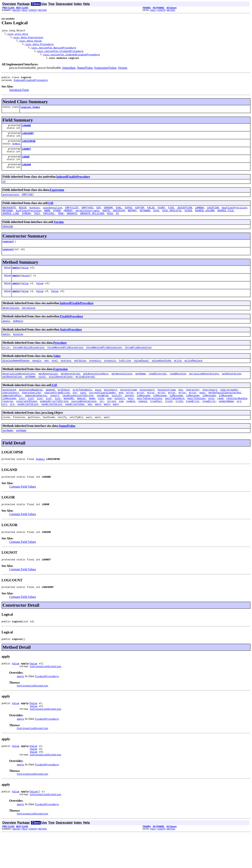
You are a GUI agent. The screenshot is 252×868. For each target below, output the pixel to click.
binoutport (147, 407)
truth (169, 421)
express (66, 376)
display (18, 348)
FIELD (24, 10)
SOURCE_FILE (225, 218)
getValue (80, 376)
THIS (37, 222)
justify (117, 414)
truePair (156, 421)
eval (55, 376)
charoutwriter (31, 410)
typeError (193, 421)
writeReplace (193, 376)
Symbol (16, 148)
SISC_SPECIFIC (172, 218)
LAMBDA (199, 215)
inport (55, 414)
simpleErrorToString (54, 421)
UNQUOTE (72, 222)
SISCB (188, 218)
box (181, 407)
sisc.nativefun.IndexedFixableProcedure (72, 55)
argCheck (64, 407)
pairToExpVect (175, 417)
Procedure (60, 357)
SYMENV (26, 222)
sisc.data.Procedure (39, 45)
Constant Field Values (23, 509)
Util (51, 210)
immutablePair (12, 414)
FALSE (151, 215)
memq (92, 417)
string (111, 421)
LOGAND (26, 128)
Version (122, 68)
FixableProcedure (71, 329)
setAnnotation (231, 390)
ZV (117, 222)
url (239, 421)
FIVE (171, 215)
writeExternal (85, 393)
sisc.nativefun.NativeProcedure (54, 48)
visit (42, 393)
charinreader (229, 407)
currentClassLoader (102, 410)
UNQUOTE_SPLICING (92, 222)
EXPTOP (140, 215)
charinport (210, 407)
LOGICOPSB (29, 145)
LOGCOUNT (28, 137)
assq (98, 407)
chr (75, 410)
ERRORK (109, 215)
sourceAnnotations (84, 421)
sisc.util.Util (18, 34)
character (193, 407)
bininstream (128, 407)
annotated (9, 407)
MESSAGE (8, 218)
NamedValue (85, 68)
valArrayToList (28, 424)
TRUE (61, 222)
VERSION (8, 236)
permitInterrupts (87, 218)
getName (140, 390)
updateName (226, 421)
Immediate (69, 68)
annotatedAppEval (31, 407)
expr (202, 410)
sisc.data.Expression (28, 38)
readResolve (178, 390)
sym (121, 421)
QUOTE (106, 218)
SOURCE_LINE (11, 222)
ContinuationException (46, 693)
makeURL (69, 417)
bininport (111, 407)
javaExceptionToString (78, 414)
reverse (8, 421)
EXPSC (129, 215)
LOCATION (213, 215)
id (4, 187)
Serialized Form (19, 92)
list (22, 417)
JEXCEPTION (185, 215)
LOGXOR (26, 170)
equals (37, 376)
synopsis (95, 376)
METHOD (43, 10)
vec (90, 424)
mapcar (82, 417)
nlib (101, 417)
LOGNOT (26, 153)
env (121, 410)
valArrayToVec (75, 424)
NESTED (16, 10)
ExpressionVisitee (105, 68)
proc (211, 417)
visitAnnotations (61, 393)
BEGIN (23, 215)
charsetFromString (57, 410)
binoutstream (167, 407)
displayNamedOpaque (16, 376)
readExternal (158, 390)
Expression (57, 196)
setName (30, 393)
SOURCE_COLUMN (204, 218)
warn (98, 424)
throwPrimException (138, 362)
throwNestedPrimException (65, 362)
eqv (46, 376)
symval (143, 421)
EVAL (119, 215)
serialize (28, 321)
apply (16, 278)
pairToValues (196, 417)
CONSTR (33, 10)
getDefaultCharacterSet (225, 410)
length (129, 414)
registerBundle (237, 417)
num (109, 417)
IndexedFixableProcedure (30, 82)
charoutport (11, 410)
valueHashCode (161, 376)
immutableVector (36, 414)
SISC (156, 218)
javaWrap (102, 414)
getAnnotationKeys (96, 390)
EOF (99, 215)
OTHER (57, 218)
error (6, 362)
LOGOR (26, 162)
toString (125, 376)
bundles (35, 215)
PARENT (68, 218)
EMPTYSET (28, 201)
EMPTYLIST (72, 215)
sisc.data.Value (30, 41)
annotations (11, 201)
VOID (110, 222)
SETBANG (145, 218)
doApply (18, 335)
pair (131, 417)
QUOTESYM (119, 218)
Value (7, 278)
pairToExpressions (149, 417)
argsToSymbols (82, 407)
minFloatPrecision (29, 218)
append (50, 407)
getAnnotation (48, 390)
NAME (47, 218)
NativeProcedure (71, 343)
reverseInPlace (26, 421)
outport (120, 417)
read (220, 417)
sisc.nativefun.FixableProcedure (60, 52)
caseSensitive (52, 215)
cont (83, 410)
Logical (8, 251)
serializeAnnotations (204, 390)
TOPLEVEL (49, 222)
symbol (131, 421)
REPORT (132, 218)
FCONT (161, 215)
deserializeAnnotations (19, 390)
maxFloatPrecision (235, 215)
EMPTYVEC (87, 215)
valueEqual (141, 376)
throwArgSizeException (29, 362)
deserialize (11, 321)
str (102, 421)
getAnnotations (122, 390)
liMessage (143, 414)
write (178, 376)
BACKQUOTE (9, 215)
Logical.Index (30, 109)
